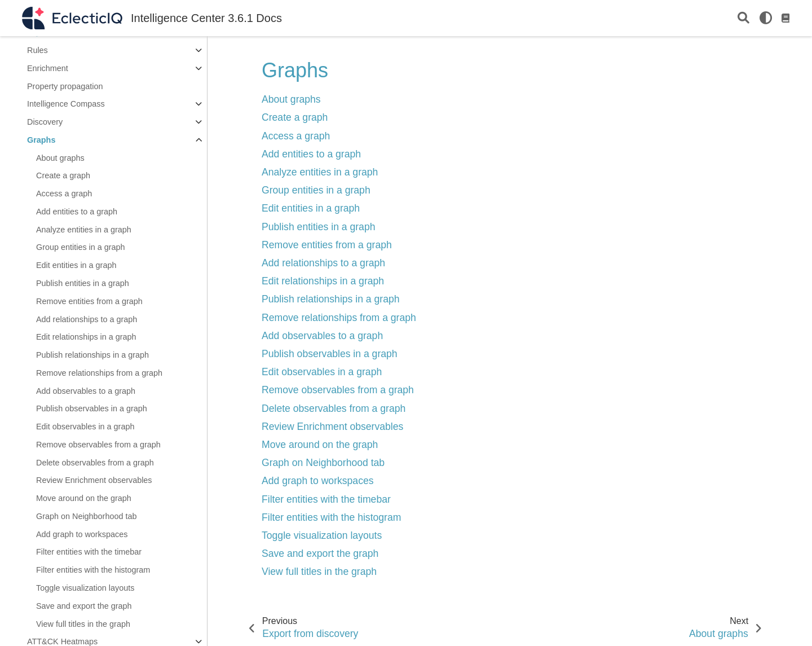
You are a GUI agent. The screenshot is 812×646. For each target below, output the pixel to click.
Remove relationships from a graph (99, 373)
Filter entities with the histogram (93, 570)
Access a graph (64, 194)
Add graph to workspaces (82, 534)
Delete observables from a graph (95, 463)
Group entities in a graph (81, 247)
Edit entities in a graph (76, 265)
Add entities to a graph (77, 212)
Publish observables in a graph (92, 408)
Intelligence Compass (66, 104)
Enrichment (48, 68)
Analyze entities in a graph (84, 230)
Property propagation (65, 86)
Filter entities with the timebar (89, 552)
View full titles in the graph (83, 624)
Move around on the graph (84, 498)
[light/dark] (766, 18)
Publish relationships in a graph (92, 355)
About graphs (60, 158)
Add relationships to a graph (87, 319)
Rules (37, 50)
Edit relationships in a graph (86, 337)
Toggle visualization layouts (85, 588)
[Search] (743, 18)
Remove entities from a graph (89, 301)
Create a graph (63, 175)
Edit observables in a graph (85, 427)
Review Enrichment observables (94, 480)
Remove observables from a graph (98, 445)
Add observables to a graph (86, 391)
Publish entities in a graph (83, 283)
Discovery (45, 122)
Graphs (41, 140)
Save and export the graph (84, 606)
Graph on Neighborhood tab (86, 516)
